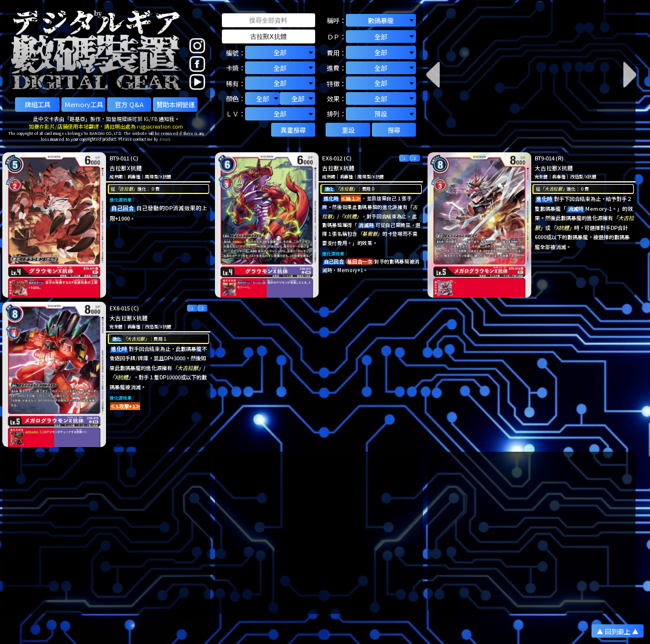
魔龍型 (151, 176)
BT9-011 (119, 158)
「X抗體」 (350, 216)
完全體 (541, 176)
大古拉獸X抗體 (554, 168)
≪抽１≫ (351, 198)
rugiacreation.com (160, 127)
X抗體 (166, 176)
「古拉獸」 (126, 189)
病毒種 (134, 176)
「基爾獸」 (370, 233)
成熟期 (116, 176)
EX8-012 (332, 158)
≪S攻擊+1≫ (125, 406)
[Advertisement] (106, 533)
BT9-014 (545, 158)
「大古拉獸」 (553, 189)
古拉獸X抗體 (126, 168)
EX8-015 (120, 308)
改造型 (577, 176)
